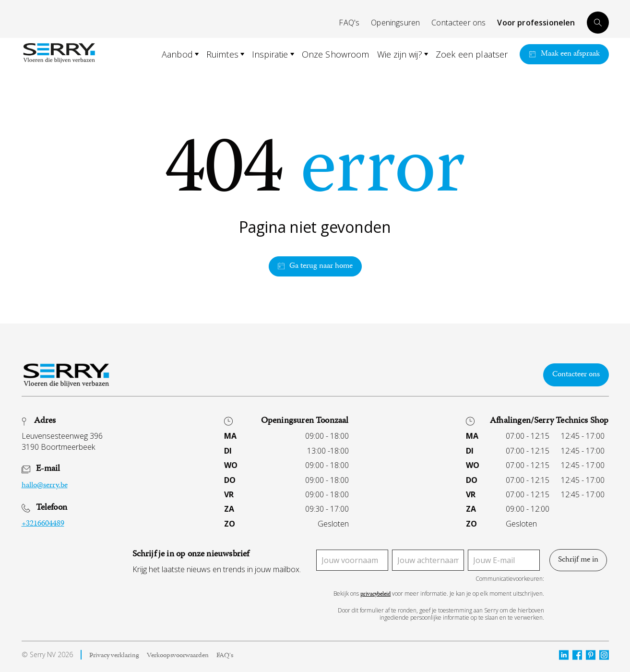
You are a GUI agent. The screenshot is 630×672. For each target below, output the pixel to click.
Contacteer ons (458, 23)
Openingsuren (395, 23)
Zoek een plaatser (472, 54)
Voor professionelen (536, 23)
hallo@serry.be (45, 486)
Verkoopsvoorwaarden (178, 656)
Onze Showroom (336, 54)
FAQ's (349, 23)
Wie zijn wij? (400, 54)
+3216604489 (43, 524)
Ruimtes (222, 54)
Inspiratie (270, 54)
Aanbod (177, 54)
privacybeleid (375, 595)
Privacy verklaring (114, 656)
